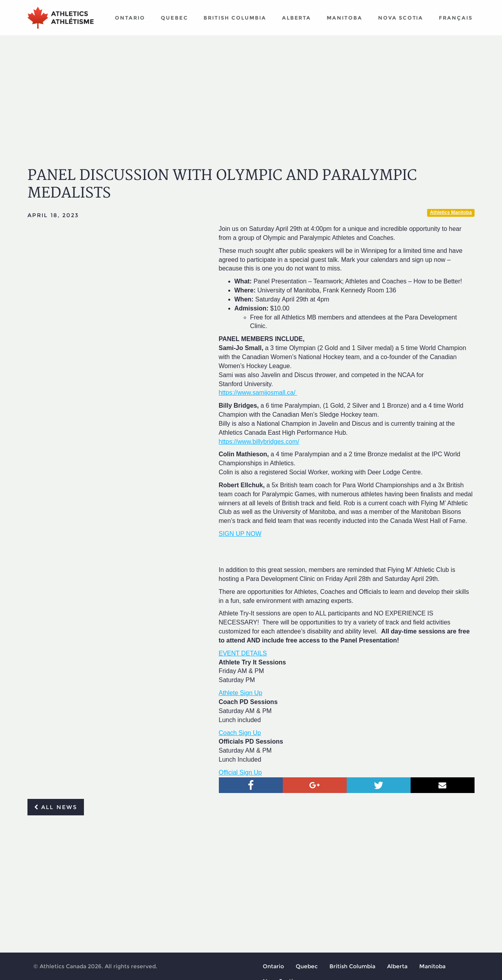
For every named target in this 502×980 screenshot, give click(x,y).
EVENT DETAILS (243, 653)
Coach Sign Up (240, 733)
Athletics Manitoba (451, 212)
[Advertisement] (251, 94)
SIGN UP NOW (240, 534)
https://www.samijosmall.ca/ (258, 393)
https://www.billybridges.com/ (259, 442)
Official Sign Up (240, 772)
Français (456, 18)
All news (56, 807)
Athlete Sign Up (241, 693)
